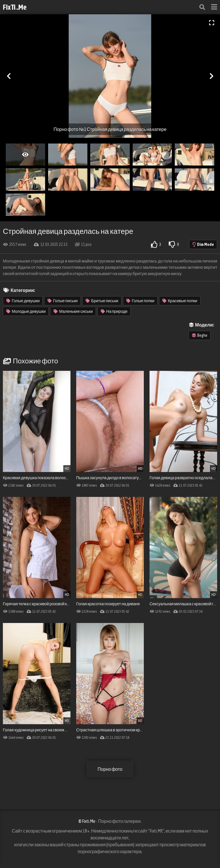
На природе (114, 311)
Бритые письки (102, 301)
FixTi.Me (15, 7)
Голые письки (63, 301)
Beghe (200, 335)
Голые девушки (23, 301)
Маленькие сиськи (73, 311)
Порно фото (110, 769)
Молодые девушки (26, 311)
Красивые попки (180, 301)
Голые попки (140, 301)
